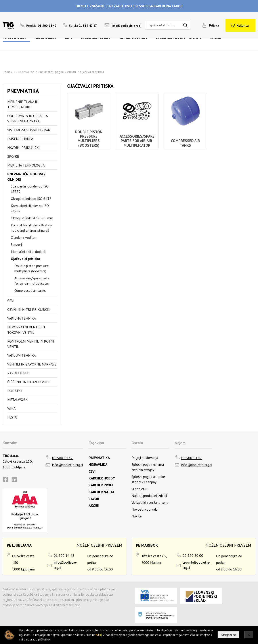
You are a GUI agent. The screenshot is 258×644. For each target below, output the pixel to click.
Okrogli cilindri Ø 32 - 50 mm (32, 218)
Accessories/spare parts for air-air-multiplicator (32, 281)
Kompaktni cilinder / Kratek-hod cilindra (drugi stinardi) (32, 228)
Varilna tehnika (22, 318)
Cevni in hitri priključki (29, 309)
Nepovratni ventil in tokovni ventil (26, 330)
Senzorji (17, 244)
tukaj (99, 635)
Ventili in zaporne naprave (32, 364)
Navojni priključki (24, 148)
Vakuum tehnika (22, 355)
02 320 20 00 (193, 555)
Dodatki (15, 391)
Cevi (11, 301)
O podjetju (139, 489)
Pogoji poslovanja (145, 458)
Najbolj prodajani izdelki (149, 496)
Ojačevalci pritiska (92, 72)
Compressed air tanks (30, 290)
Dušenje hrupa (20, 139)
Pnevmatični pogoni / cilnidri (57, 72)
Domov (7, 72)
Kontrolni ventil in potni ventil (31, 344)
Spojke (13, 156)
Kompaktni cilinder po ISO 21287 (30, 208)
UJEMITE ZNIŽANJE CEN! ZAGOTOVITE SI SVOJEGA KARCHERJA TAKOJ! (129, 6)
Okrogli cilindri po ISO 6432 (31, 199)
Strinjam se (229, 635)
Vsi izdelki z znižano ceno (150, 502)
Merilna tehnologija (26, 165)
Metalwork (17, 400)
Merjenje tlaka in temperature (23, 104)
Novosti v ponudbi (145, 509)
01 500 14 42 (62, 458)
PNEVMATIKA (25, 72)
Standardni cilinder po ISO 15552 (30, 189)
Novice (137, 516)
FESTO (12, 417)
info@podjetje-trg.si (126, 26)
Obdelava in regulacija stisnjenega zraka (27, 118)
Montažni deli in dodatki (29, 252)
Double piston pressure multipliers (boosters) (32, 268)
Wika (11, 408)
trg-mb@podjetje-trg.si (197, 565)
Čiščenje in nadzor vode (29, 382)
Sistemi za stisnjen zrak (29, 130)
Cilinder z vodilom (24, 237)
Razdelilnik (18, 373)
